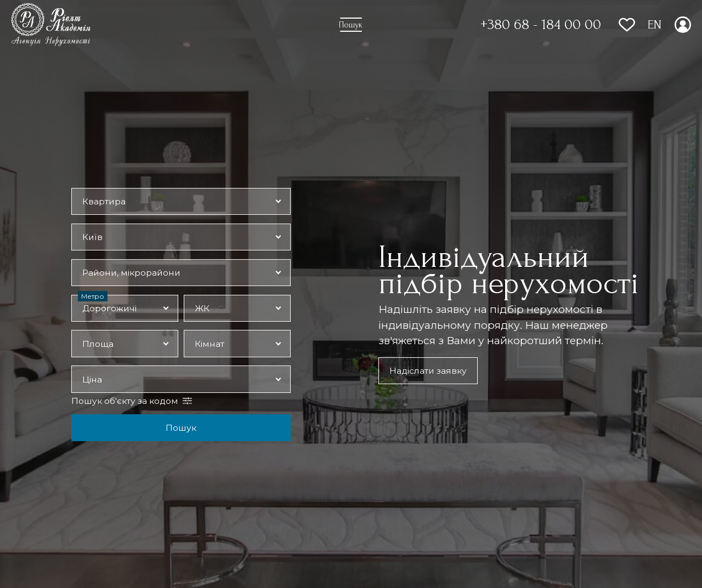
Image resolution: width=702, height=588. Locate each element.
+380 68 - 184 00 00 (541, 25)
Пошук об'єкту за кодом (125, 401)
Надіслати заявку (428, 371)
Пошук (181, 428)
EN (655, 25)
